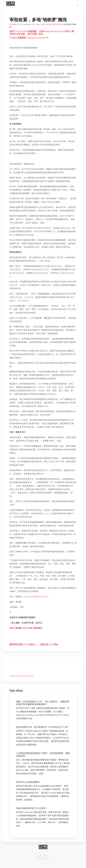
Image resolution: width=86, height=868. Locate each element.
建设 (50, 24)
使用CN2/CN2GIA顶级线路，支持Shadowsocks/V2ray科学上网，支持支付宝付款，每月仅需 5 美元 (43, 33)
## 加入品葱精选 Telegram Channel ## (29, 38)
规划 (61, 24)
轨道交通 (56, 24)
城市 (47, 24)
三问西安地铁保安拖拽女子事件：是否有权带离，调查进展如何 (43, 754)
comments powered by (21, 676)
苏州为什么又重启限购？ (28, 782)
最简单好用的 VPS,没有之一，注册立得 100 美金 (34, 644)
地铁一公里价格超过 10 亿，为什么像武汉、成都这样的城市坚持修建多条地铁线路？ (43, 703)
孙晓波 (14, 24)
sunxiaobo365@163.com (36, 597)
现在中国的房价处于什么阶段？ (32, 808)
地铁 (43, 24)
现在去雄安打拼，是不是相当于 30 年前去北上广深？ (43, 727)
